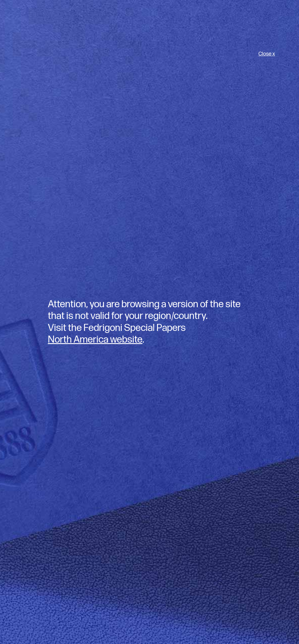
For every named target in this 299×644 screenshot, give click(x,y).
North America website (95, 340)
